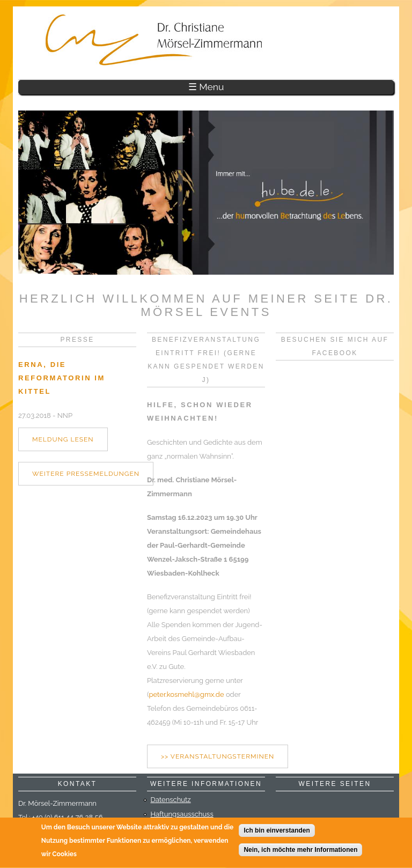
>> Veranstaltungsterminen (218, 756)
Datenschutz (171, 800)
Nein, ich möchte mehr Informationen (300, 851)
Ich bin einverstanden (277, 832)
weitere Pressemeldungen (86, 474)
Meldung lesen (63, 439)
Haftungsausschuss (182, 814)
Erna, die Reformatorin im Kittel (62, 378)
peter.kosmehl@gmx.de (187, 694)
